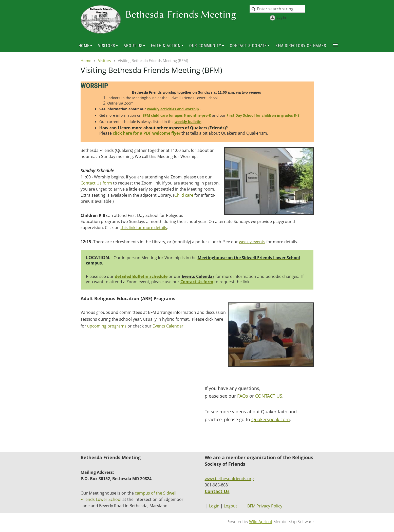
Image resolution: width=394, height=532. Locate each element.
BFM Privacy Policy (265, 506)
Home (86, 60)
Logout (230, 506)
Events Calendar (168, 326)
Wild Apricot (261, 522)
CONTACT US (269, 396)
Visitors (105, 60)
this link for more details (144, 228)
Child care (184, 195)
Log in (281, 17)
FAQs (243, 396)
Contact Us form (96, 183)
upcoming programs (107, 326)
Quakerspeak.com (271, 419)
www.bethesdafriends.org (229, 479)
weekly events (252, 242)
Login (214, 506)
